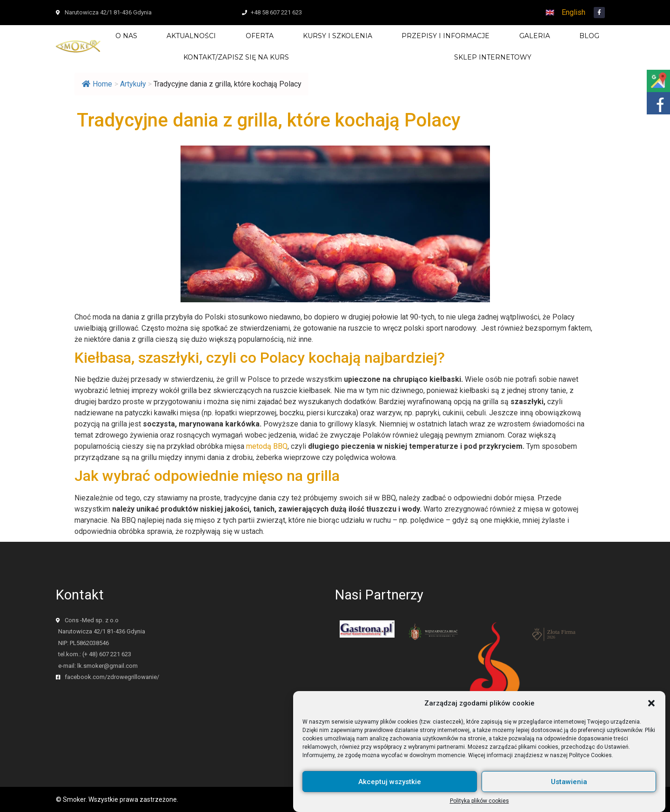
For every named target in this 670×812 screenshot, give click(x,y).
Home (97, 84)
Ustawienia (569, 788)
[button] (651, 710)
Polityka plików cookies (479, 807)
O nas (126, 36)
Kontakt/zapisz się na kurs (236, 57)
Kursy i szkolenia (338, 36)
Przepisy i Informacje (446, 36)
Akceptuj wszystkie (390, 788)
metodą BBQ (267, 446)
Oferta (260, 36)
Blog (589, 36)
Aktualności (191, 36)
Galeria (535, 36)
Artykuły (133, 84)
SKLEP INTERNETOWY (493, 57)
